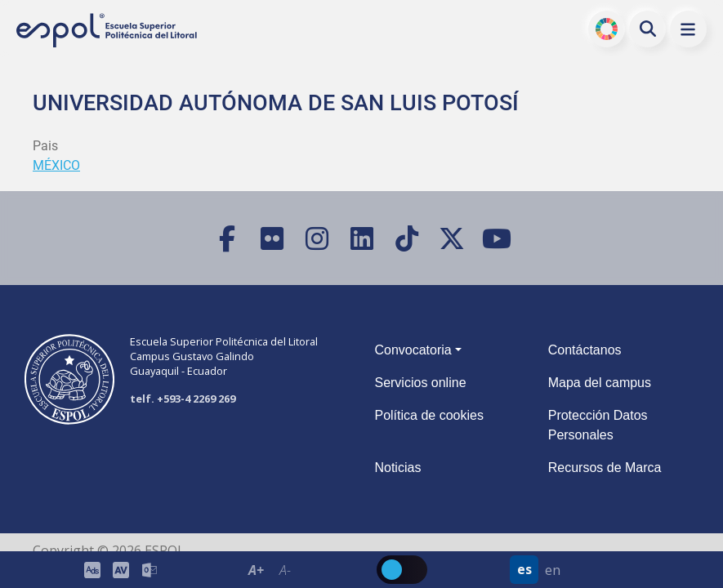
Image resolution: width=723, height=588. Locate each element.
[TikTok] (406, 238)
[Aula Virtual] (120, 570)
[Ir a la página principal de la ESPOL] (108, 31)
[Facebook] (227, 238)
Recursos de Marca (605, 468)
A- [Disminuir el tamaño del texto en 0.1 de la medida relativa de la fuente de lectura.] (284, 570)
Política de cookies (428, 415)
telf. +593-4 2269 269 (183, 399)
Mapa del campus (600, 383)
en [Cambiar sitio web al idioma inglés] (553, 570)
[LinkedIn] (361, 238)
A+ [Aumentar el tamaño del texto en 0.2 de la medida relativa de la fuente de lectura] (256, 570)
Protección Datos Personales (598, 425)
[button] (688, 29)
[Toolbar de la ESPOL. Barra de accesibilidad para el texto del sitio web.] (270, 570)
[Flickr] (272, 238)
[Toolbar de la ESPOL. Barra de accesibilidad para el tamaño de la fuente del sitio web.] (120, 570)
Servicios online (420, 383)
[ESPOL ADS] (92, 570)
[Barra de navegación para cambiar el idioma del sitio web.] (538, 570)
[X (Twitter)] (451, 238)
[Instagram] (317, 238)
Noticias (397, 468)
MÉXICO (56, 165)
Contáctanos (585, 350)
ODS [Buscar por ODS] (607, 29)
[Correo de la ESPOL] (149, 570)
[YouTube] (496, 238)
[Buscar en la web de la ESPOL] (648, 29)
